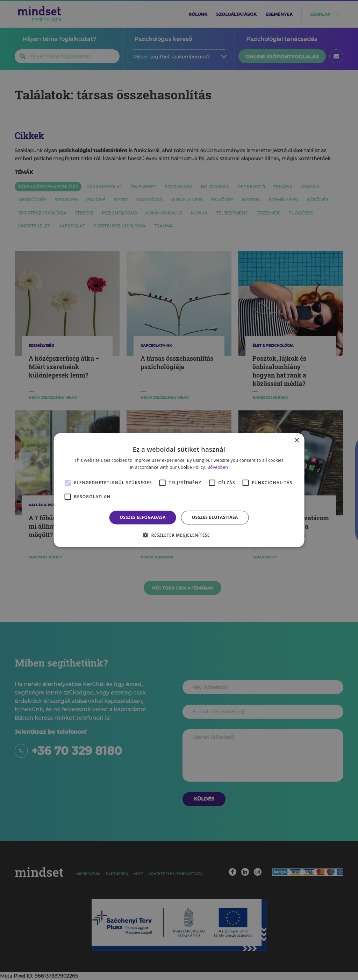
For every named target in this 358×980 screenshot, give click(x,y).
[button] (179, 535)
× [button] (296, 440)
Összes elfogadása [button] (143, 517)
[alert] (179, 490)
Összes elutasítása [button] (215, 517)
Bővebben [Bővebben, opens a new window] (218, 467)
